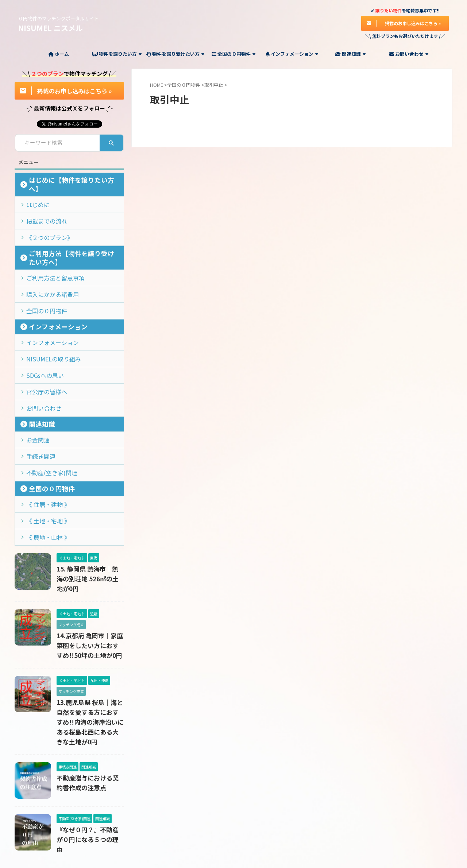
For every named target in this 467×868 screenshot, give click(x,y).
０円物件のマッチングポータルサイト (233, 834)
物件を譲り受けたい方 (175, 54)
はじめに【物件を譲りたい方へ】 (66, 180)
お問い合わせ (409, 54)
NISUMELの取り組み (47, 330)
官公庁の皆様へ (42, 360)
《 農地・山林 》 (43, 495)
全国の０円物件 (233, 54)
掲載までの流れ (42, 210)
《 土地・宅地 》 (43, 480)
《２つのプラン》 (45, 225)
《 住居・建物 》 (43, 466)
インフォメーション (292, 54)
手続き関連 (37, 420)
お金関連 (35, 405)
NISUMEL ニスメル (51, 28)
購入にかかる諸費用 (47, 270)
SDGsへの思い (41, 345)
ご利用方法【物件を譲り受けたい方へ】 (73, 240)
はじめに (35, 195)
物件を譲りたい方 (117, 54)
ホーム (59, 54)
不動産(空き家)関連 (46, 435)
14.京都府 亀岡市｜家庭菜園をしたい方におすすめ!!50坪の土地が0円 (89, 599)
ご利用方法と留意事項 (49, 255)
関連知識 (350, 54)
